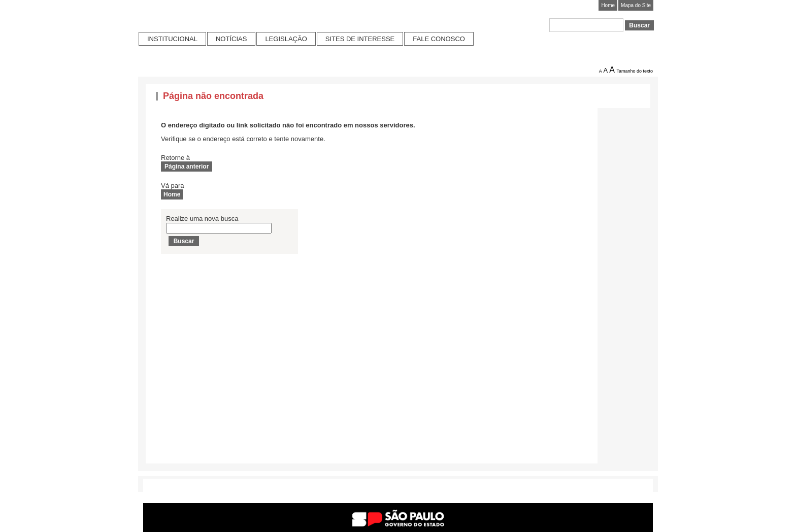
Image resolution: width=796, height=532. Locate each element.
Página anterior (187, 167)
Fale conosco (439, 39)
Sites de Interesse (360, 39)
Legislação (286, 39)
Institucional (172, 39)
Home (608, 5)
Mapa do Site (636, 5)
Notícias (231, 39)
